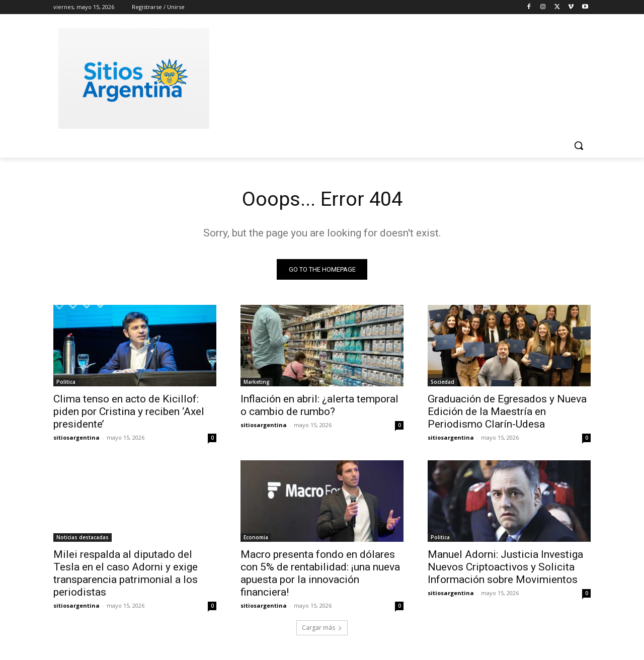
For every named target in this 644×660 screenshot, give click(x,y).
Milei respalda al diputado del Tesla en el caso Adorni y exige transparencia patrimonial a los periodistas (126, 574)
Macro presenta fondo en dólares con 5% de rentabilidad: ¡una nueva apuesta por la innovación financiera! (320, 574)
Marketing (257, 382)
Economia (256, 538)
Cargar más (322, 628)
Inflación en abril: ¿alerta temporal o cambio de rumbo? (319, 406)
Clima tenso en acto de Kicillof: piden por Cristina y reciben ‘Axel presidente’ (129, 412)
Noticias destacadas (83, 538)
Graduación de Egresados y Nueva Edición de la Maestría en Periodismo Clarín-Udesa (507, 412)
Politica (66, 382)
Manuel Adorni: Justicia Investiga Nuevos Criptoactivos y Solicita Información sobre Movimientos (505, 567)
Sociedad (442, 382)
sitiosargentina (76, 438)
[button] (579, 145)
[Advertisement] (397, 77)
